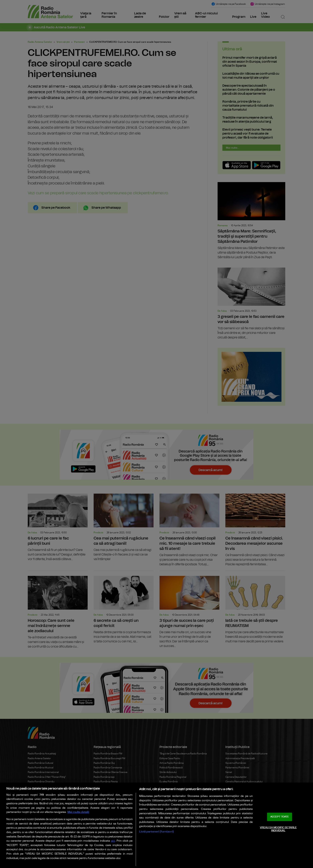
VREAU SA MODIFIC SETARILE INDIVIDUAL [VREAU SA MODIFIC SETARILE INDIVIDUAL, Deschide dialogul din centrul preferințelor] (278, 829)
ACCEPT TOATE (280, 817)
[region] (156, 825)
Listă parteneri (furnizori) (156, 832)
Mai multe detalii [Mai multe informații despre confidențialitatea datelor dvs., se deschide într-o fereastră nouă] (78, 812)
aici (113, 841)
